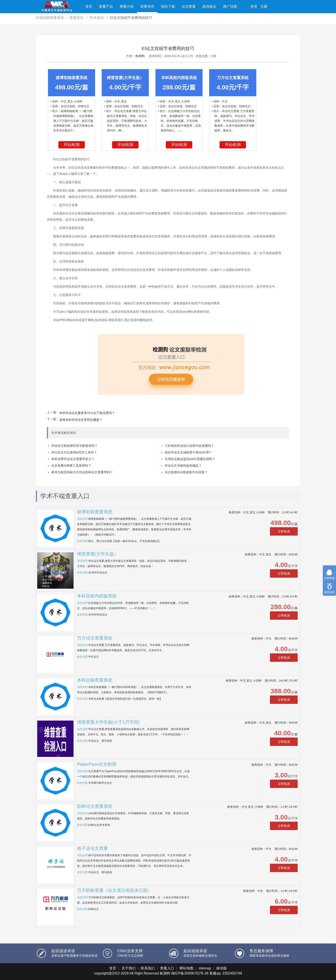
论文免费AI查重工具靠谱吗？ (71, 466)
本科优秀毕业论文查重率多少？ (73, 459)
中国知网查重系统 (50, 18)
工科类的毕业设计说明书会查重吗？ (189, 446)
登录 (254, 6)
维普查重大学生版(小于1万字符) (108, 722)
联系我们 (148, 968)
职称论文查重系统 (95, 806)
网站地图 (186, 968)
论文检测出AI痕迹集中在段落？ (186, 472)
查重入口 (167, 968)
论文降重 (189, 6)
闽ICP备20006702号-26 (190, 973)
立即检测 (284, 531)
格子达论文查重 (92, 848)
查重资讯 (147, 6)
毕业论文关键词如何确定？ (183, 466)
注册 (264, 6)
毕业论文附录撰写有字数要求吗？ (74, 446)
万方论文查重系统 (95, 638)
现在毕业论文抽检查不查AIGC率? (188, 452)
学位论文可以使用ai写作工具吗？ (74, 452)
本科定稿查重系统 (95, 680)
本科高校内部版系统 (97, 596)
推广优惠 (230, 6)
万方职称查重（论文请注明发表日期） (114, 890)
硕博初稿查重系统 (95, 512)
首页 (89, 6)
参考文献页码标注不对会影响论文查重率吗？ (82, 472)
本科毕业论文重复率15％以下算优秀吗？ (87, 413)
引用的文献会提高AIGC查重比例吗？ (190, 459)
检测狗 (140, 56)
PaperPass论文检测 (97, 764)
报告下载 (168, 6)
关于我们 (129, 968)
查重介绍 (127, 6)
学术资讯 (97, 18)
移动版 (222, 968)
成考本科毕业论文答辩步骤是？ (81, 420)
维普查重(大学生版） (98, 554)
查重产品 (106, 6)
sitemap (205, 968)
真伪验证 (209, 6)
